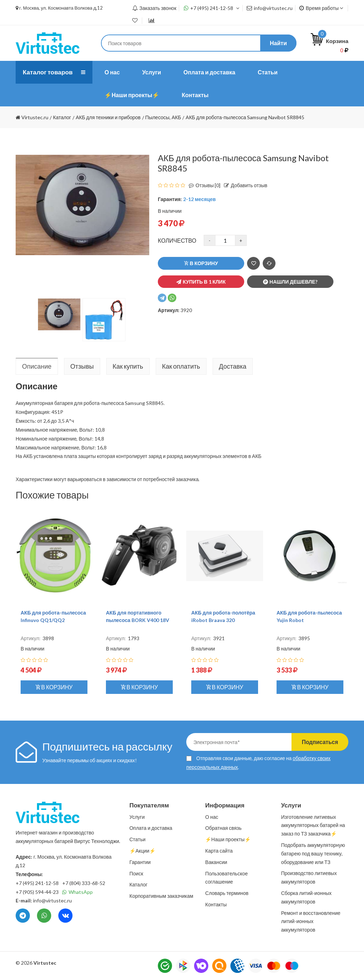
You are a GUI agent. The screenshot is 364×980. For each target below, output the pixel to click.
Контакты (195, 95)
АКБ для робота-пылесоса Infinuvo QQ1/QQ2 (53, 616)
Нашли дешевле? (290, 282)
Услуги (152, 72)
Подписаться (318, 742)
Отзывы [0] (203, 185)
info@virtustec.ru (270, 8)
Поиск (136, 873)
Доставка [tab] (233, 366)
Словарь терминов (227, 893)
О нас (112, 72)
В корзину (201, 263)
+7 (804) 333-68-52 (84, 883)
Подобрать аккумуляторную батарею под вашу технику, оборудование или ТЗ (313, 853)
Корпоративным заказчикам (161, 896)
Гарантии (140, 862)
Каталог (138, 884)
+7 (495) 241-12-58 (212, 8)
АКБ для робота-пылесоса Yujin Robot (309, 616)
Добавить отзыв (244, 185)
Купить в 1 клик (201, 282)
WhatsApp (77, 892)
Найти (278, 43)
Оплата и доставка (209, 72)
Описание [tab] (37, 366)
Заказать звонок (154, 8)
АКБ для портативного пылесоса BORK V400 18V (138, 616)
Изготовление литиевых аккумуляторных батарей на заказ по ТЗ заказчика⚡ (313, 825)
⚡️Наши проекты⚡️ (132, 95)
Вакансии (216, 862)
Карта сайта (219, 851)
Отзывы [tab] (82, 366)
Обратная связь (223, 828)
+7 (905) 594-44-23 (37, 892)
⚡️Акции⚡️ (142, 851)
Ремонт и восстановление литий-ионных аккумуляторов (311, 921)
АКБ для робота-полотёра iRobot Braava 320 (223, 616)
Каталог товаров (49, 72)
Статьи (268, 72)
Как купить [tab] (128, 366)
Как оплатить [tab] (181, 366)
